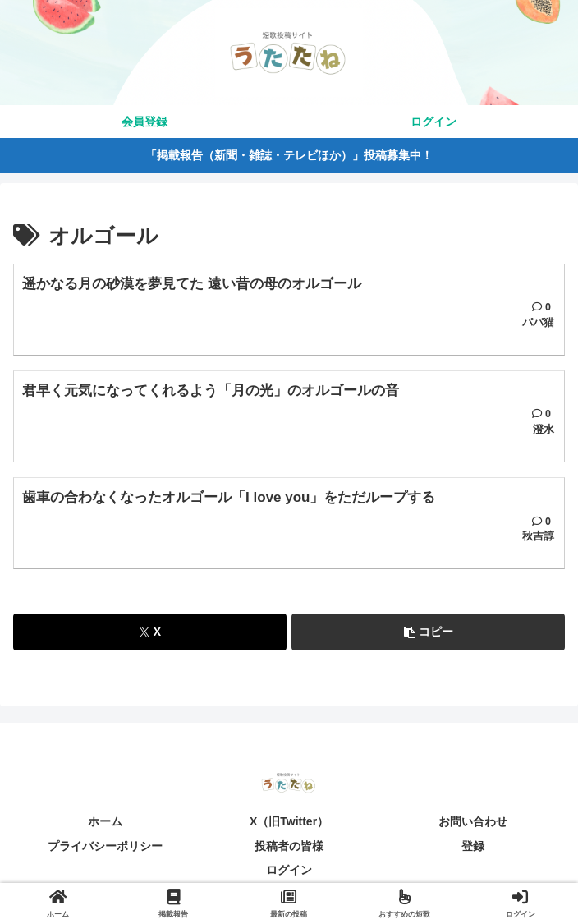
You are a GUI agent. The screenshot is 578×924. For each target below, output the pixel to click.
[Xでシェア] (150, 634)
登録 (473, 847)
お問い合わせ (473, 823)
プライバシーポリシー (105, 847)
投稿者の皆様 (289, 847)
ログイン (289, 871)
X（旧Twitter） (289, 823)
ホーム (105, 823)
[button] (428, 634)
